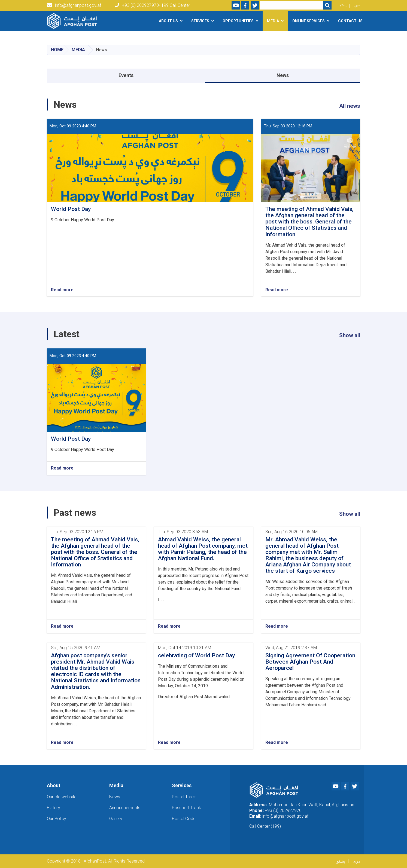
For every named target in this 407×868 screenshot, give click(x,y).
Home (57, 50)
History (54, 808)
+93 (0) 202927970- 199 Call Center (152, 5)
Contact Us (350, 21)
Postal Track (184, 797)
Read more (62, 290)
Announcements (125, 808)
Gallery (116, 819)
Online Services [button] (309, 21)
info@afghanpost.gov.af (74, 5)
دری (357, 5)
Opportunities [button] (238, 21)
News (283, 75)
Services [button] (200, 21)
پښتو (343, 5)
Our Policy (57, 819)
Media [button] (273, 21)
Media (78, 50)
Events (126, 75)
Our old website (62, 797)
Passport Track (186, 808)
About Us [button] (168, 21)
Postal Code (184, 819)
